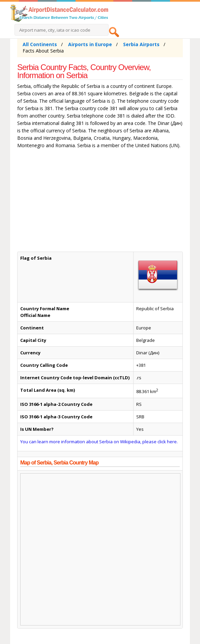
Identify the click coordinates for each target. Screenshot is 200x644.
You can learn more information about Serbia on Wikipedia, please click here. (99, 442)
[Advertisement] (100, 202)
